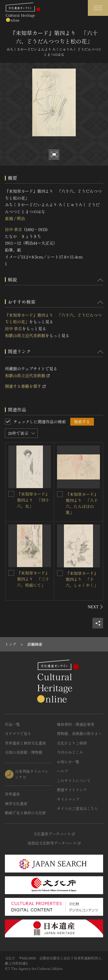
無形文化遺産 (16, 804)
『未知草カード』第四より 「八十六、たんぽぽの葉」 (82, 503)
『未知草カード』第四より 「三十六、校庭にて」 (33, 579)
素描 (9, 218)
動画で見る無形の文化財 (25, 813)
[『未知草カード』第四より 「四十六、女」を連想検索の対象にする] (11, 494)
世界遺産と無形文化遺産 (25, 743)
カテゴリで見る (18, 733)
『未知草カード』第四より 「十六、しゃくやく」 (82, 579)
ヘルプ (63, 771)
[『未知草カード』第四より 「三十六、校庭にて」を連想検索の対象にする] (11, 573)
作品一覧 (12, 724)
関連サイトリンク (72, 790)
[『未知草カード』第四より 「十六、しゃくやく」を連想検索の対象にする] (60, 573)
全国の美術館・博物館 (24, 752)
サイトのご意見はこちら (78, 808)
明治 (21, 218)
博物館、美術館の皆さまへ (79, 733)
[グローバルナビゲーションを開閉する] (98, 8)
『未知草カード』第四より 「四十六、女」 (33, 500)
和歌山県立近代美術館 (25, 335)
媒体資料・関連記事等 (76, 724)
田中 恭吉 (14, 229)
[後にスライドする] (95, 607)
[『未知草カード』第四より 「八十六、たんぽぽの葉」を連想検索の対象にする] (60, 494)
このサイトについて (74, 780)
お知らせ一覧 (68, 762)
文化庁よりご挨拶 (72, 743)
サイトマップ (68, 799)
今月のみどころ (70, 752)
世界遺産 (12, 794)
